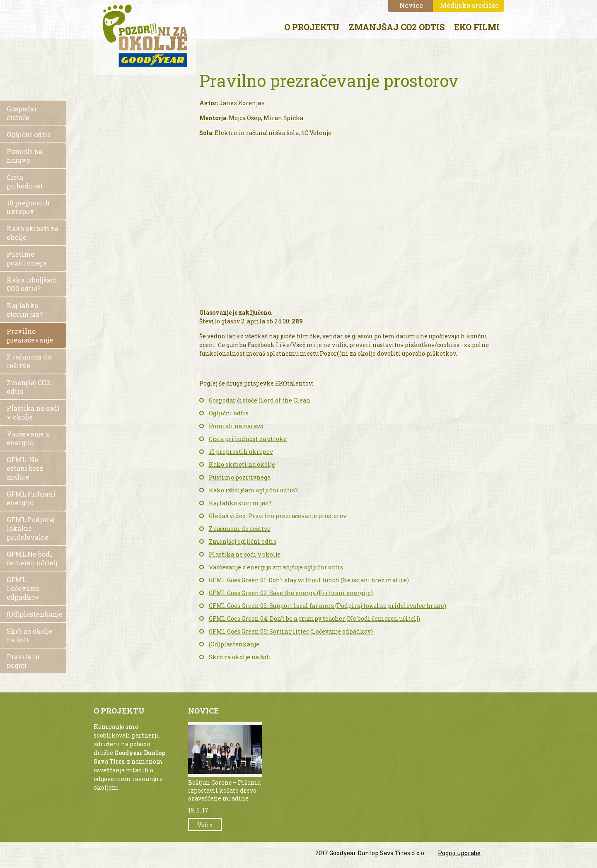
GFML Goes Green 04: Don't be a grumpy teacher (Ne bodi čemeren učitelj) (314, 618)
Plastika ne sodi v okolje (245, 554)
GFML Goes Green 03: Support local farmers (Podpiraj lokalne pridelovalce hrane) (328, 606)
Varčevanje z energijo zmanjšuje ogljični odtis (276, 567)
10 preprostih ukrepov (241, 452)
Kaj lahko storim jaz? (240, 503)
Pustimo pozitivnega (240, 477)
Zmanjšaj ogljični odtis (243, 541)
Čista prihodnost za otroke (248, 439)
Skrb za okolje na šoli (240, 657)
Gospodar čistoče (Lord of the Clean (260, 400)
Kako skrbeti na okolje (242, 464)
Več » (205, 825)
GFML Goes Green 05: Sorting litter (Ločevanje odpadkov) (291, 631)
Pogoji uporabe (459, 853)
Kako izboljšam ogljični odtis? (253, 490)
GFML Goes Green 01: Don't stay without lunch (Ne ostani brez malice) (309, 580)
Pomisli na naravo (236, 426)
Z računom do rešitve (240, 529)
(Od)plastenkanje (234, 644)
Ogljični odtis (229, 413)
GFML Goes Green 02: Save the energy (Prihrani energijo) (291, 593)
